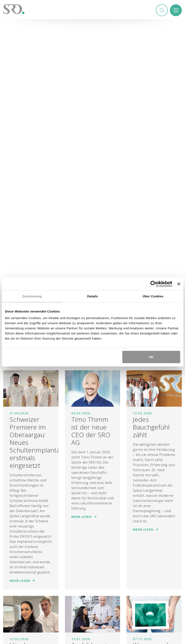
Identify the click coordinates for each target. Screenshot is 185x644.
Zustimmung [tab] (32, 296)
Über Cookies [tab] (153, 296)
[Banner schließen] (179, 284)
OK (151, 357)
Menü (176, 10)
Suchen (161, 10)
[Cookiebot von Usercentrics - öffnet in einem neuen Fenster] (154, 284)
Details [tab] (93, 296)
